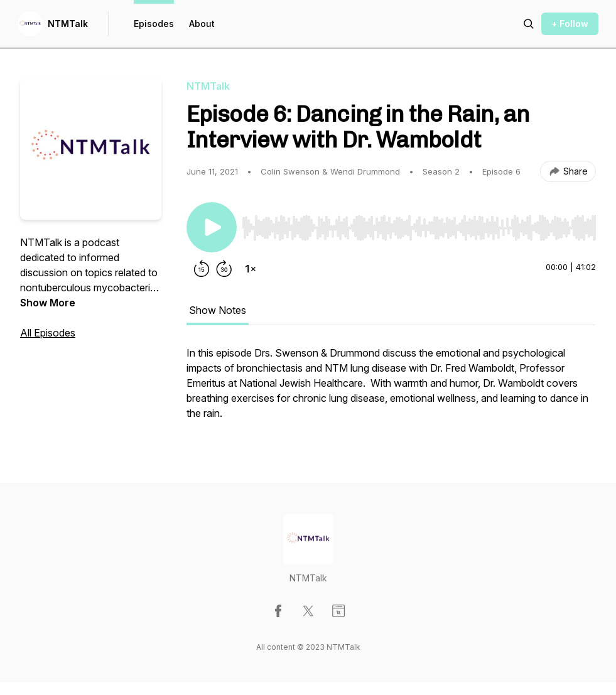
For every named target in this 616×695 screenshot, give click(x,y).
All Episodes (48, 333)
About (202, 24)
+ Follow (570, 24)
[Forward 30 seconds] (224, 269)
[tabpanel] (391, 389)
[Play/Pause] (212, 227)
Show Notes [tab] (218, 310)
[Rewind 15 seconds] (202, 269)
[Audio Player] (419, 224)
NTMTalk (68, 24)
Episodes (154, 24)
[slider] (419, 228)
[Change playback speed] (251, 269)
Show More (48, 303)
